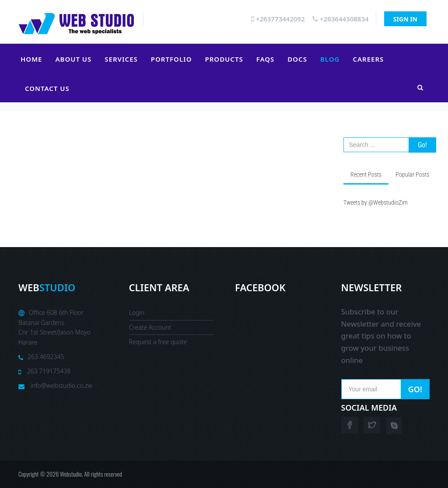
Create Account (150, 327)
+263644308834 (340, 19)
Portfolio (171, 59)
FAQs (266, 59)
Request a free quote (158, 342)
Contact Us (47, 88)
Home (31, 59)
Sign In (405, 19)
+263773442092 (278, 19)
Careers (368, 59)
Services (121, 59)
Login (137, 312)
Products (224, 59)
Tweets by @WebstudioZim (376, 202)
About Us (73, 59)
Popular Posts (412, 174)
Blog (330, 59)
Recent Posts (366, 174)
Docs (297, 59)
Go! (422, 145)
